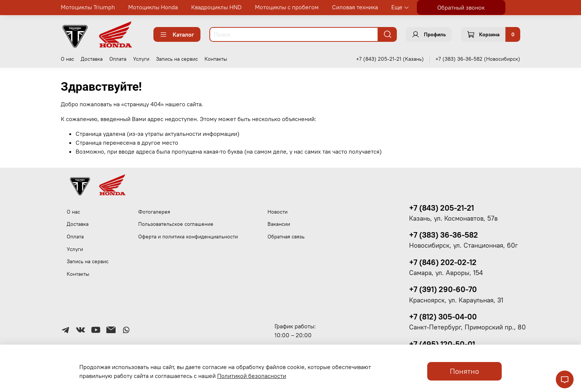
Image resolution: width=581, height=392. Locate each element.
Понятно (464, 371)
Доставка (92, 59)
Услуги (141, 59)
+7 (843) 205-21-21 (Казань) (390, 59)
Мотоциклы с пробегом (287, 7)
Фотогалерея (154, 212)
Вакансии (279, 224)
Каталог (177, 34)
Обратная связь (286, 237)
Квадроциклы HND (216, 7)
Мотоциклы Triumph (88, 7)
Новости (278, 212)
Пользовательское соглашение (176, 224)
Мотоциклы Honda (153, 7)
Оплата (118, 59)
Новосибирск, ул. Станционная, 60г (464, 245)
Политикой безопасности (252, 376)
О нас (67, 59)
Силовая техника (355, 7)
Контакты (216, 59)
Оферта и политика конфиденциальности (188, 237)
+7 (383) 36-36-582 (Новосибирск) (478, 59)
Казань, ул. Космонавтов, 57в (453, 218)
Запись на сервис (177, 59)
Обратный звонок (461, 7)
